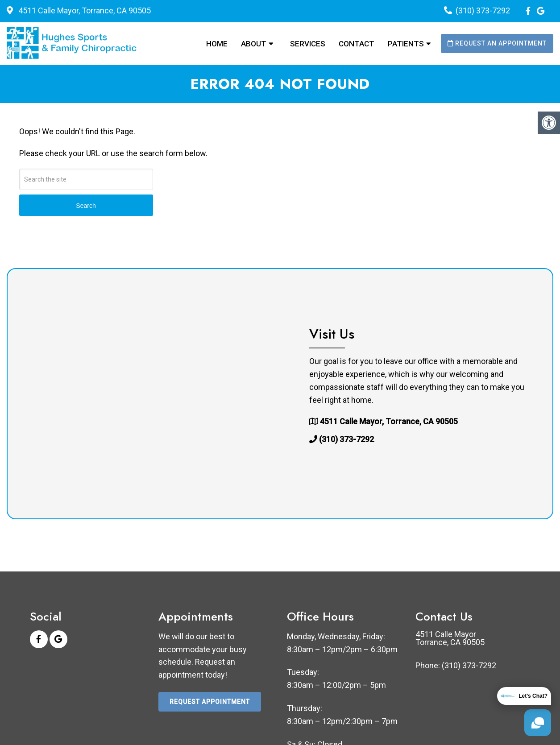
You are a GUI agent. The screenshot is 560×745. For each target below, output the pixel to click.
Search (86, 206)
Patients (406, 44)
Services (308, 44)
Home (217, 44)
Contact (357, 44)
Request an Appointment (497, 43)
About (254, 44)
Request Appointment (210, 702)
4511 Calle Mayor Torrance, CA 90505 (450, 638)
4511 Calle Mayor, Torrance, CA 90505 (84, 10)
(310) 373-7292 (483, 10)
